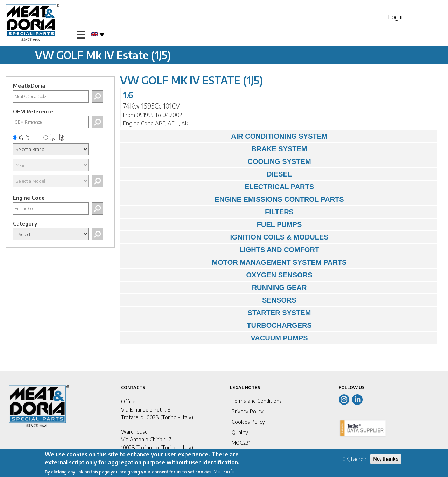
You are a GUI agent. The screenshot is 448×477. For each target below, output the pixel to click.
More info (224, 472)
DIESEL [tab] (208, 174)
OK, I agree (354, 459)
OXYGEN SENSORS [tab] (218, 275)
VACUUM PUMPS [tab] (216, 338)
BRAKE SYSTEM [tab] (215, 149)
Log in (396, 17)
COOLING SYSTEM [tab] (217, 161)
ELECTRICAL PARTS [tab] (219, 187)
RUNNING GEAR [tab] (215, 288)
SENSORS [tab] (210, 300)
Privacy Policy (248, 411)
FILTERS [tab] (209, 212)
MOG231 (241, 443)
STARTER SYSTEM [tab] (217, 313)
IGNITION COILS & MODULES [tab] (226, 237)
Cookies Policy (248, 422)
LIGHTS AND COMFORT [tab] (221, 250)
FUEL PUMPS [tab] (213, 224)
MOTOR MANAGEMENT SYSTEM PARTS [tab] (235, 262)
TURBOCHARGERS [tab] (218, 325)
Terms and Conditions (257, 401)
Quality (240, 432)
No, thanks (386, 459)
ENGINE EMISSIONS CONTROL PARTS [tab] (234, 199)
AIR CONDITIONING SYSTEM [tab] (226, 136)
